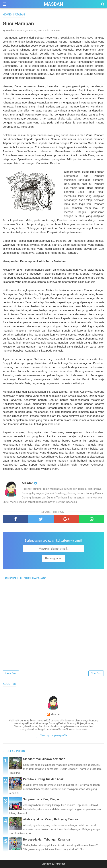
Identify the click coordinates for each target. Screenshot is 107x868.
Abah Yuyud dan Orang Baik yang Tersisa (50, 820)
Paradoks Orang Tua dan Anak (43, 780)
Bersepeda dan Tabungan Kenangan (47, 840)
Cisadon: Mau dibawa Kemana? (44, 759)
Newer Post (11, 674)
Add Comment (52, 31)
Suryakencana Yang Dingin (41, 800)
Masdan (53, 4)
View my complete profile (54, 736)
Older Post (96, 674)
